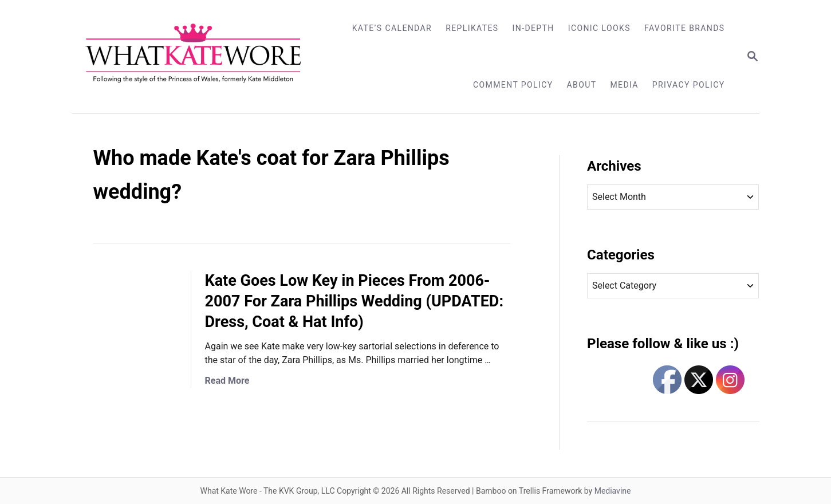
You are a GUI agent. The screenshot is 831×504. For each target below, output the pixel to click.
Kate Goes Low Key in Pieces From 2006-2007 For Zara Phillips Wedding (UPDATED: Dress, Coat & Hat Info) (355, 301)
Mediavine (613, 491)
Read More (227, 381)
